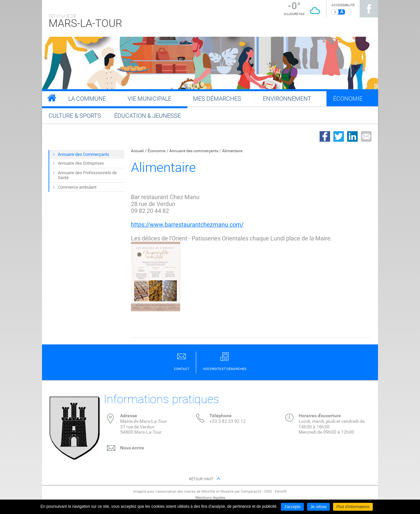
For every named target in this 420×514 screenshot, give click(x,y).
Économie (157, 151)
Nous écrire (132, 448)
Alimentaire (232, 151)
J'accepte (292, 507)
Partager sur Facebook (325, 136)
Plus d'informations (353, 507)
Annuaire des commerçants (194, 151)
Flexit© (281, 492)
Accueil (137, 151)
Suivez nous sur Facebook (369, 9)
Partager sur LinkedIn (352, 136)
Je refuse (318, 507)
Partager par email (366, 136)
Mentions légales (210, 498)
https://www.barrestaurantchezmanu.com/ (187, 225)
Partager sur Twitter (339, 136)
